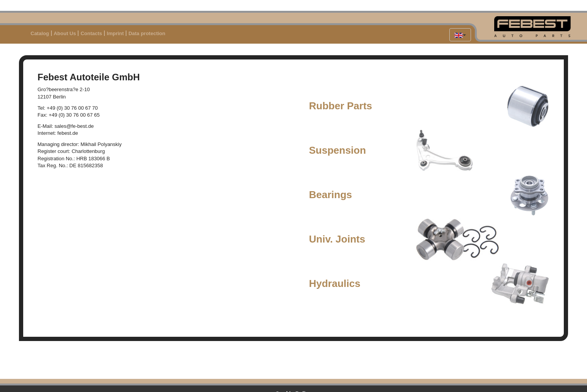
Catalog (40, 33)
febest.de (68, 133)
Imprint (115, 33)
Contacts (91, 33)
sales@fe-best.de (74, 126)
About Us (65, 33)
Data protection (147, 33)
